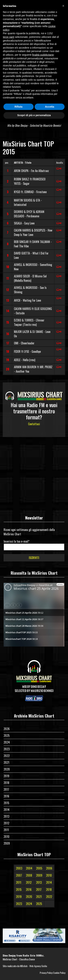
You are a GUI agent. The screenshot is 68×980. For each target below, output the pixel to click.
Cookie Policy (59, 973)
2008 (29, 875)
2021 (6, 762)
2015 (6, 803)
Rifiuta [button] (18, 107)
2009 (7, 843)
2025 (7, 736)
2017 (6, 789)
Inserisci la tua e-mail (17, 541)
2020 (7, 769)
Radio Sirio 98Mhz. (33, 955)
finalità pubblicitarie (43, 55)
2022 (7, 756)
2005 (39, 868)
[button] (63, 6)
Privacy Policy (46, 973)
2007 (19, 875)
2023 (7, 749)
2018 (6, 783)
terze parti (9, 37)
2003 (19, 868)
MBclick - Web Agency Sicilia (33, 966)
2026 (7, 729)
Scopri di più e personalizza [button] (34, 115)
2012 (6, 823)
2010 (7, 837)
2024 (7, 742)
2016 (6, 796)
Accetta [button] (50, 107)
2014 (7, 810)
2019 (6, 776)
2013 (6, 816)
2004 (29, 868)
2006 (49, 868)
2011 (6, 830)
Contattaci (34, 424)
